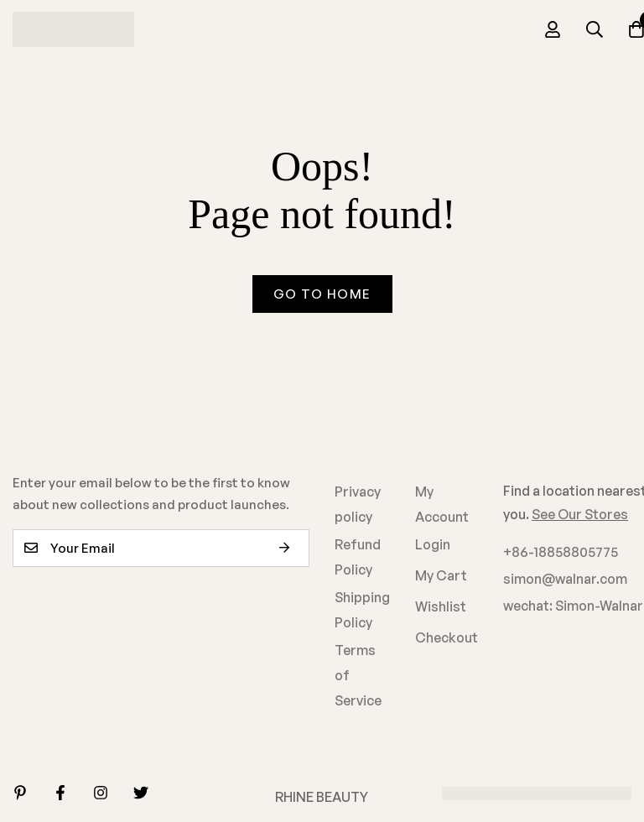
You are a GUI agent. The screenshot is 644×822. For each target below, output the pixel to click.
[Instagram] (101, 793)
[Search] (595, 29)
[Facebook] (60, 793)
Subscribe (291, 548)
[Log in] (553, 29)
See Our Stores (580, 514)
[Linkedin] (20, 793)
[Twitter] (141, 793)
